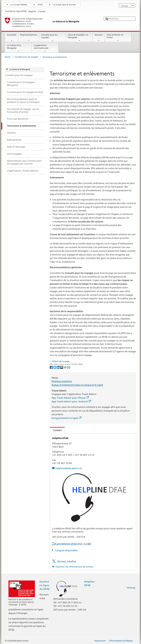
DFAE (40, 5)
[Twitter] (55, 367)
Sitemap (131, 588)
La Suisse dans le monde (64, 5)
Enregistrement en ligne (67, 418)
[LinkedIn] (58, 367)
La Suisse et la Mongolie (18, 48)
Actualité (12, 38)
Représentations (29, 38)
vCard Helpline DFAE (73, 544)
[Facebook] (51, 367)
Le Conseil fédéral (19, 5)
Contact (56, 430)
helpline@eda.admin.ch (69, 468)
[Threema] (62, 367)
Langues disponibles (66, 550)
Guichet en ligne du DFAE (45, 585)
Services (99, 38)
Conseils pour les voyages (53, 38)
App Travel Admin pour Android (71, 401)
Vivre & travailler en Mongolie (79, 38)
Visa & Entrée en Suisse (118, 38)
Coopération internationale (45, 48)
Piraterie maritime (62, 381)
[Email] (69, 367)
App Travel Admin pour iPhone (70, 398)
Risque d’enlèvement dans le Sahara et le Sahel (77, 385)
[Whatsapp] (65, 367)
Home (8, 57)
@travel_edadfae (67, 561)
